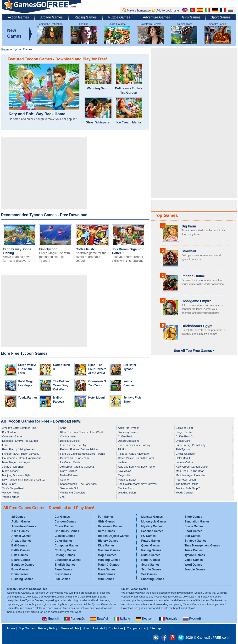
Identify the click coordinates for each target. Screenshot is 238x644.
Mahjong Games (109, 560)
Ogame (64, 480)
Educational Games (68, 560)
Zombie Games (195, 569)
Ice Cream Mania (129, 122)
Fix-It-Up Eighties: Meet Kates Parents (82, 454)
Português (75, 619)
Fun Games (106, 517)
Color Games (64, 541)
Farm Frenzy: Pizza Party (191, 445)
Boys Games (20, 569)
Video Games (194, 560)
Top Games (166, 215)
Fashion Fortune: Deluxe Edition (79, 449)
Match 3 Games (109, 565)
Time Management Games (202, 545)
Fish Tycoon (48, 249)
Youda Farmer (28, 398)
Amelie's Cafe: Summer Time (19, 428)
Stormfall (189, 251)
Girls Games (191, 17)
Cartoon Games (65, 522)
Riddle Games (151, 555)
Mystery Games (152, 526)
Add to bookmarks (168, 11)
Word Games (194, 565)
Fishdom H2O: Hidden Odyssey (21, 454)
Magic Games (107, 555)
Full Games (63, 579)
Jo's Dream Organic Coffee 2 (77, 467)
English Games (65, 565)
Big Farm (189, 226)
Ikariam (122, 462)
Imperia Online (193, 276)
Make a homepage (139, 11)
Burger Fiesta (184, 432)
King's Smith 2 (68, 471)
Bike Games (20, 555)
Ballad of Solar (184, 428)
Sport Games (221, 17)
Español (99, 619)
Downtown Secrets (150, 24)
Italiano (122, 619)
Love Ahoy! (124, 471)
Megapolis (124, 475)
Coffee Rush (85, 249)
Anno (63, 428)
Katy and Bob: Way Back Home (37, 114)
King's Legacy (10, 471)
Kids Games (106, 545)
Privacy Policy (48, 628)
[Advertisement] (44, 173)
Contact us (116, 628)
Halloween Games (110, 526)
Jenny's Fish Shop (13, 467)
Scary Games (150, 565)
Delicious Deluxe (70, 441)
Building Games (22, 579)
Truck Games (194, 550)
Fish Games (63, 574)
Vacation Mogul (11, 493)
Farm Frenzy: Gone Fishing (134, 445)
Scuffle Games (151, 569)
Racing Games (86, 17)
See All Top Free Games (194, 351)
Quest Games (151, 545)
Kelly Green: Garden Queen (192, 467)
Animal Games (21, 536)
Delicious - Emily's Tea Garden (129, 90)
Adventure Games (156, 17)
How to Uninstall (94, 628)
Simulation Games (197, 522)
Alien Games (20, 531)
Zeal (63, 497)
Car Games (62, 517)
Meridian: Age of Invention (191, 475)
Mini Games (106, 579)
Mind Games (107, 574)
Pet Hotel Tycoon (186, 480)
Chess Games (64, 526)
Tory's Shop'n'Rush (13, 488)
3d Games (18, 517)
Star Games (193, 536)
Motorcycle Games (154, 522)
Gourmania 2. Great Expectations (22, 458)
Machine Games (109, 550)
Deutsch (145, 619)
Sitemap (155, 628)
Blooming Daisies (128, 432)
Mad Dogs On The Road (190, 471)
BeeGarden (9, 432)
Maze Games (107, 569)
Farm (5, 445)
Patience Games (152, 531)
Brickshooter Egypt (197, 326)
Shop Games (193, 517)
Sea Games (149, 574)
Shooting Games (153, 579)
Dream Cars (183, 441)
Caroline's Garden (13, 436)
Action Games (18, 17)
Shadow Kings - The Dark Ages (78, 484)
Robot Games (151, 560)
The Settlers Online (187, 484)
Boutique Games (23, 565)
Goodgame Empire (196, 301)
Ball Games (19, 545)
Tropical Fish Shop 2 (188, 488)
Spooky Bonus (218, 24)
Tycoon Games (195, 555)
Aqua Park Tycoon (129, 428)
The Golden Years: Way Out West (61, 385)
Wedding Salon (98, 88)
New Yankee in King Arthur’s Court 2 (23, 480)
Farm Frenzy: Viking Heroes (19, 449)
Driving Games (65, 555)
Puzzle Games (119, 17)
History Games (108, 541)
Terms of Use (70, 628)
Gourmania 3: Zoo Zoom (74, 458)
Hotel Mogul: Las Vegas (16, 462)
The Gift (83, 24)
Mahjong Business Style (16, 475)
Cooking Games (66, 550)
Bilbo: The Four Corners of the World (97, 369)
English (50, 619)
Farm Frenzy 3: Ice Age (74, 445)
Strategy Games (196, 541)
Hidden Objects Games (114, 536)
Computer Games (67, 545)
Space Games (194, 526)
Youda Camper (185, 493)
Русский (192, 619)
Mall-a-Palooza (69, 475)
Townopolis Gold (70, 488)
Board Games (21, 560)
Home (5, 49)
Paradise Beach (127, 480)
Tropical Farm (126, 488)
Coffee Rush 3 (184, 436)
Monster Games (152, 517)
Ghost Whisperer (98, 122)
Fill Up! (122, 449)
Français (168, 619)
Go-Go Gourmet (117, 24)
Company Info (136, 628)
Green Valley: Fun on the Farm (27, 369)
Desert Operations (129, 441)
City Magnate (68, 436)
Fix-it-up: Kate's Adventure (133, 454)
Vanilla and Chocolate (73, 493)
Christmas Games (67, 531)
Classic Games (65, 536)
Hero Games (107, 531)
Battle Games (21, 550)
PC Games (149, 536)
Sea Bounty (9, 484)
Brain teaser (20, 574)
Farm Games (64, 569)
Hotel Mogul (97, 398)
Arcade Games (52, 17)
